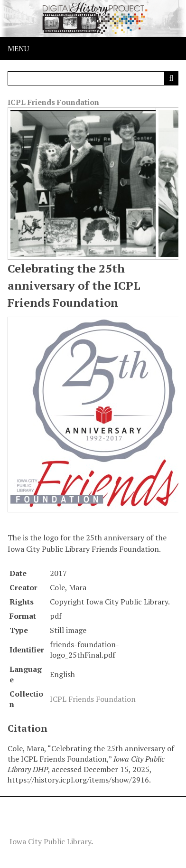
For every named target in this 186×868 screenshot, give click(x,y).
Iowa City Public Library (50, 841)
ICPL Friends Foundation (53, 102)
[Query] (93, 78)
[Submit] (171, 78)
